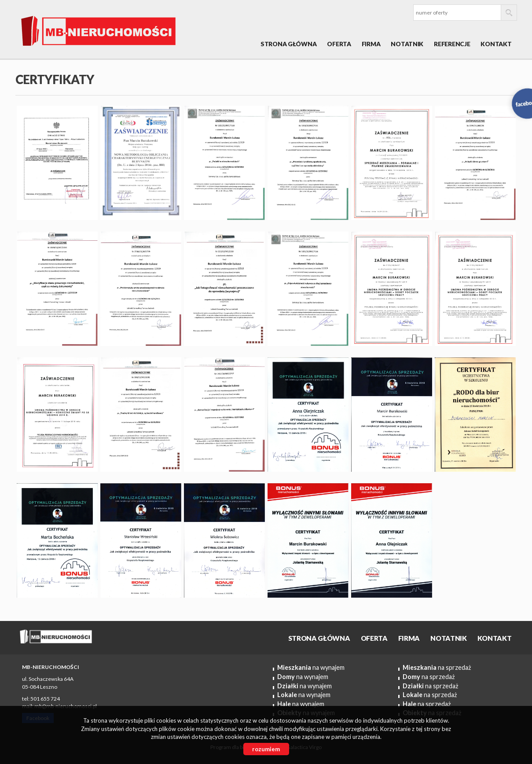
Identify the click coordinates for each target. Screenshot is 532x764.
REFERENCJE (452, 44)
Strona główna (288, 44)
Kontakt (496, 44)
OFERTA (339, 44)
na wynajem (311, 667)
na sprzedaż (437, 667)
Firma (371, 44)
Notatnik (407, 44)
